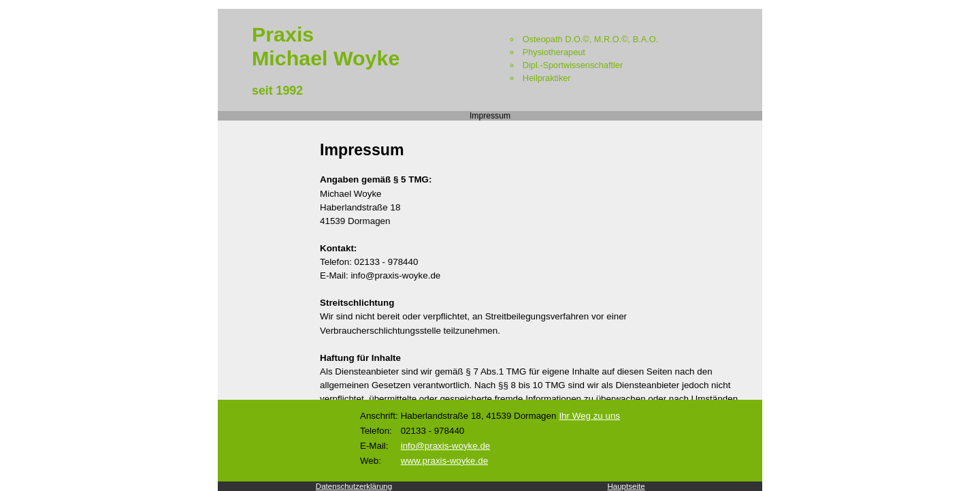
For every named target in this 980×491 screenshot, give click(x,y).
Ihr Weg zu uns (589, 416)
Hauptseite (626, 486)
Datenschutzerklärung (354, 486)
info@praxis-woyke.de (446, 446)
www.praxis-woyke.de (444, 461)
